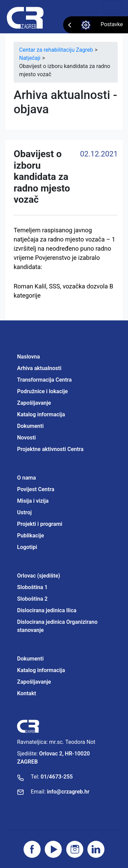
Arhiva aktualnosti (39, 368)
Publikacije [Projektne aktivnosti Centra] (31, 536)
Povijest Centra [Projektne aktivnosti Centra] (36, 489)
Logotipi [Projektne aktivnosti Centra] (27, 547)
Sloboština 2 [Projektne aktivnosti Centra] (32, 599)
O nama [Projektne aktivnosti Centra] (26, 478)
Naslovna (29, 357)
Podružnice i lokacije (42, 391)
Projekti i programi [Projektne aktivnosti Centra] (40, 524)
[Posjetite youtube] (53, 849)
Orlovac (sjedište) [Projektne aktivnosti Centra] (39, 576)
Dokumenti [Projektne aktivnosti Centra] (30, 659)
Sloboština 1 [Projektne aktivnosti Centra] (32, 587)
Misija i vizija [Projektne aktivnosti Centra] (33, 501)
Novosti (26, 438)
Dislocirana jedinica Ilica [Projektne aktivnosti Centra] (47, 610)
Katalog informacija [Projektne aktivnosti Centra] (41, 670)
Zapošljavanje (34, 403)
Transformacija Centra (44, 380)
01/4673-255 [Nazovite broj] (57, 777)
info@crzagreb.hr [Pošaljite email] (68, 792)
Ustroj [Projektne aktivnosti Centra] (24, 512)
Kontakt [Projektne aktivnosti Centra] (27, 693)
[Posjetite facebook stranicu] (32, 849)
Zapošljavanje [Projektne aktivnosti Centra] (34, 682)
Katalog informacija (41, 414)
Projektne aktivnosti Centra (50, 449)
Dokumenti (30, 426)
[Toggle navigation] (113, 7)
